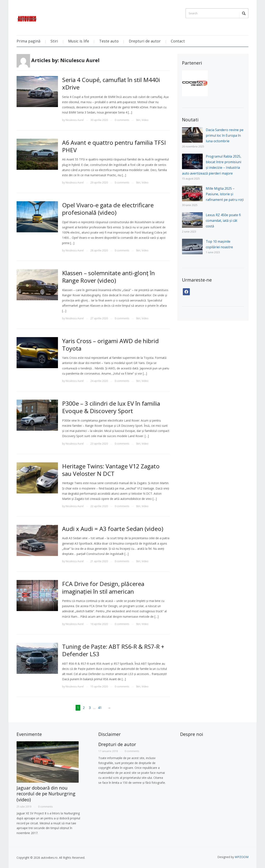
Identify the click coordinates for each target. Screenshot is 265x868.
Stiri (54, 41)
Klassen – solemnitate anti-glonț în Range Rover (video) (108, 277)
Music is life (79, 41)
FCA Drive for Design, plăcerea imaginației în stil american (103, 587)
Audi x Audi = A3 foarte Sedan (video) (113, 529)
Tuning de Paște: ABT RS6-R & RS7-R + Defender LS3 (113, 650)
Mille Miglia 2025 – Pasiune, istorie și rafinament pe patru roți (225, 194)
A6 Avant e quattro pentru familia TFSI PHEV (114, 146)
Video (145, 120)
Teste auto (109, 41)
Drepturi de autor (145, 41)
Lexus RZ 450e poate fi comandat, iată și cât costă (223, 221)
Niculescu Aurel (75, 120)
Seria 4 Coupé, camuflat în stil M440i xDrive (111, 83)
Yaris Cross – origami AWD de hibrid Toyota (110, 345)
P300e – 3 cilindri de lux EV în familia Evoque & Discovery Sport (111, 407)
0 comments (122, 120)
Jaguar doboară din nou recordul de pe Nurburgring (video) (46, 794)
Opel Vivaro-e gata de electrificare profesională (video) (108, 209)
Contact (178, 41)
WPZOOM (242, 857)
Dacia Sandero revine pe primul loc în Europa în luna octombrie (225, 135)
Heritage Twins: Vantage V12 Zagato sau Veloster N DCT (111, 470)
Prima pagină (28, 41)
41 (100, 708)
